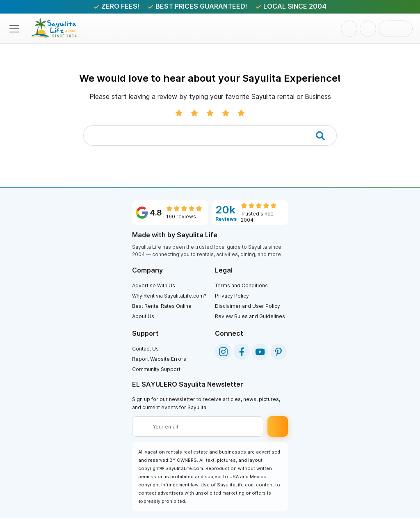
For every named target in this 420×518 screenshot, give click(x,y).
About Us (143, 316)
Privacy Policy (232, 296)
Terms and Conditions (241, 285)
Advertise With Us (154, 285)
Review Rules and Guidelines (250, 316)
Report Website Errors (159, 359)
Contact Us (145, 349)
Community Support (156, 369)
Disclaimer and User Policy (248, 306)
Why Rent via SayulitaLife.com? (169, 296)
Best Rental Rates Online (162, 306)
